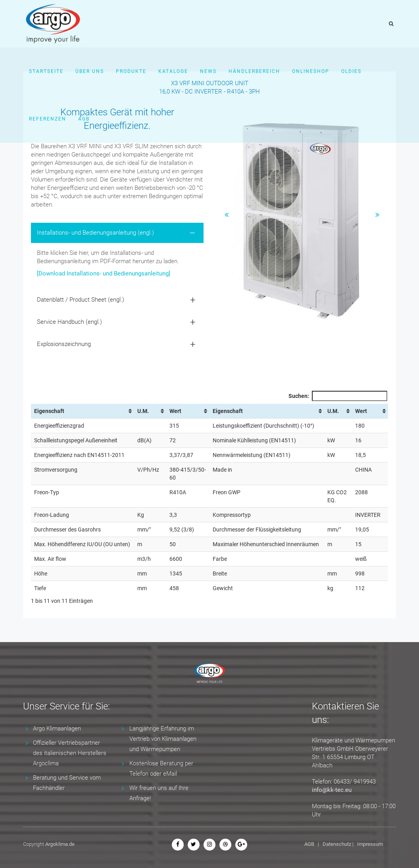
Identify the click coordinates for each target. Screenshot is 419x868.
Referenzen (48, 119)
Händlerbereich (254, 71)
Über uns (90, 71)
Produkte (131, 71)
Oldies (351, 71)
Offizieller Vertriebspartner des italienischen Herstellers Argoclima (70, 753)
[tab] (117, 233)
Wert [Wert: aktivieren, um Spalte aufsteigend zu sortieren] (175, 411)
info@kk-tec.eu (332, 790)
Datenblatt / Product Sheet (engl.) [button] (81, 300)
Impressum (370, 844)
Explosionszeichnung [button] (64, 344)
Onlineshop (311, 71)
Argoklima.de (60, 844)
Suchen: (338, 396)
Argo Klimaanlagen (57, 728)
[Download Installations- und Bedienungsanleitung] (104, 273)
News (208, 71)
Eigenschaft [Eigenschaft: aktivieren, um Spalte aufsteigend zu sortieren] (49, 411)
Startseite (46, 71)
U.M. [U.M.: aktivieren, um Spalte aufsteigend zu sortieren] (143, 411)
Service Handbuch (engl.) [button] (69, 322)
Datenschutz (337, 844)
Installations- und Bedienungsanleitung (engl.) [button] (95, 233)
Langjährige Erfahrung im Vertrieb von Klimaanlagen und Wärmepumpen (163, 739)
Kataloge (173, 71)
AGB (84, 119)
